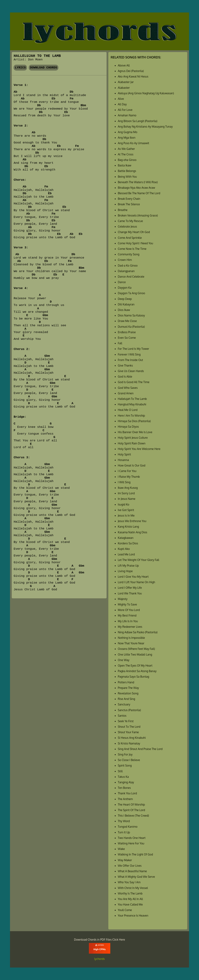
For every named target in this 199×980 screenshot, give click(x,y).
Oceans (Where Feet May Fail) (136, 649)
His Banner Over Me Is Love (135, 432)
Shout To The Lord (129, 727)
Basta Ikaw (125, 165)
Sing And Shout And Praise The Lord (140, 749)
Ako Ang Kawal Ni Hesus (133, 76)
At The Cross (126, 154)
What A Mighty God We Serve (136, 877)
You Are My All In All (130, 899)
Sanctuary (124, 704)
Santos (122, 716)
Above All (124, 65)
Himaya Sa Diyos (128, 427)
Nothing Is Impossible (131, 638)
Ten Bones (124, 788)
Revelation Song (128, 693)
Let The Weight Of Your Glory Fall (138, 560)
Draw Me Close (127, 321)
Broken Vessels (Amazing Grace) (138, 215)
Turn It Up (124, 832)
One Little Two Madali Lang (135, 654)
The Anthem (125, 799)
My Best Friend (127, 615)
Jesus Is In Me (126, 515)
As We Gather (126, 149)
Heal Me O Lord (128, 410)
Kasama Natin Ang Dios (133, 532)
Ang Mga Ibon (127, 138)
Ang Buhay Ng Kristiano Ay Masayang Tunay (145, 127)
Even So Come (127, 338)
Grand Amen (126, 393)
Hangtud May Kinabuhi (132, 404)
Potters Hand (126, 682)
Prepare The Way (128, 688)
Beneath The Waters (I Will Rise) (138, 182)
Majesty (123, 599)
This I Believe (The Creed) (133, 816)
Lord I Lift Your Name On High (136, 582)
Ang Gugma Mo (128, 132)
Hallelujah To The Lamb (132, 399)
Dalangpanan (126, 271)
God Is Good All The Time (134, 382)
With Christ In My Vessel (133, 888)
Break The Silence (129, 204)
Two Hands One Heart (132, 838)
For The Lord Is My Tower (133, 349)
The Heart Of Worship (131, 804)
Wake (121, 849)
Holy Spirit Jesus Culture (133, 438)
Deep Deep (125, 299)
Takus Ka (123, 777)
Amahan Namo (127, 115)
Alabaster (124, 88)
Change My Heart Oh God (134, 232)
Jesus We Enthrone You (132, 521)
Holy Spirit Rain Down (132, 443)
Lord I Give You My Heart (133, 577)
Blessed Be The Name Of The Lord (139, 193)
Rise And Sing (126, 699)
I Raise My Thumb (129, 477)
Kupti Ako (124, 549)
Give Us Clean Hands (131, 371)
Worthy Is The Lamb (130, 893)
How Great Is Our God (132, 465)
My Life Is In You (128, 621)
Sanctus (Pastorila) (129, 710)
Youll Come (125, 910)
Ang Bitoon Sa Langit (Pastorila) (138, 121)
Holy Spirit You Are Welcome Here (139, 449)
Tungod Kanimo (128, 827)
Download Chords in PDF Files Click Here (100, 940)
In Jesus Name (127, 499)
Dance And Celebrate (131, 277)
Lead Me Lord (126, 554)
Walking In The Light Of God (135, 854)
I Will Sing (124, 482)
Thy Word (124, 821)
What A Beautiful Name (132, 871)
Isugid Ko (124, 504)
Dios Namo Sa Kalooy (131, 315)
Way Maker (125, 860)
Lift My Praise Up (128, 566)
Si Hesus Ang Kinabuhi (132, 738)
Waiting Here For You (131, 843)
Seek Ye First (126, 721)
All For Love (125, 110)
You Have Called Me (130, 904)
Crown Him (125, 260)
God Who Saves (128, 388)
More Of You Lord (129, 610)
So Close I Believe (129, 760)
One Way (124, 660)
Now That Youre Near (131, 643)
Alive (121, 99)
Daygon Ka (125, 288)
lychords (99, 959)
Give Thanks (125, 365)
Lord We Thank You (130, 593)
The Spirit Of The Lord (131, 810)
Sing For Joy (125, 754)
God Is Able (125, 376)
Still (120, 771)
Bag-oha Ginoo (127, 160)
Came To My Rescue (130, 221)
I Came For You (127, 471)
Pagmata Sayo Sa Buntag (133, 677)
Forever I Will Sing (129, 354)
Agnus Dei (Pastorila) (131, 71)
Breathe (123, 210)
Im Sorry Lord (126, 493)
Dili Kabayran (126, 304)
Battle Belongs (127, 171)
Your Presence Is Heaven (133, 915)
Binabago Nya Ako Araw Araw (136, 188)
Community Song (129, 254)
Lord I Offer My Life (130, 588)
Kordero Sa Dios (128, 543)
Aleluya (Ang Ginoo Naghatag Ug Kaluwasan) (146, 93)
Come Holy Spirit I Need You (135, 243)
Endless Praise (127, 332)
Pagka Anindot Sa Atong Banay (137, 671)
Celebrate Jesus (127, 226)
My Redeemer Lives (130, 627)
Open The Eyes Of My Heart (135, 666)
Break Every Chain (129, 199)
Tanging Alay (126, 782)
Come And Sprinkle (130, 238)
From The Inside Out (130, 360)
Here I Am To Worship (131, 416)
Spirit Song (125, 765)
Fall (120, 343)
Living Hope (125, 571)
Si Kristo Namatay (129, 743)
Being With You (127, 177)
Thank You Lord (127, 793)
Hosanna (123, 460)
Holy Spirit (124, 454)
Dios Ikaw (124, 310)
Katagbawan (126, 538)
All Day (122, 104)
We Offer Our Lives (130, 866)
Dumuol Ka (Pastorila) (131, 327)
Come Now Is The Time (132, 249)
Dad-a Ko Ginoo (128, 265)
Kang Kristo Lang (128, 527)
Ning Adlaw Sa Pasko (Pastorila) (138, 632)
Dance (122, 282)
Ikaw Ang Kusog (128, 488)
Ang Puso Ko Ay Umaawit (133, 143)
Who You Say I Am (129, 882)
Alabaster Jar (126, 82)
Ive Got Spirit (126, 510)
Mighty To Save (127, 604)
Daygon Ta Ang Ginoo (131, 293)
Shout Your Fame (128, 732)
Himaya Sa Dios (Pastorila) (134, 421)
